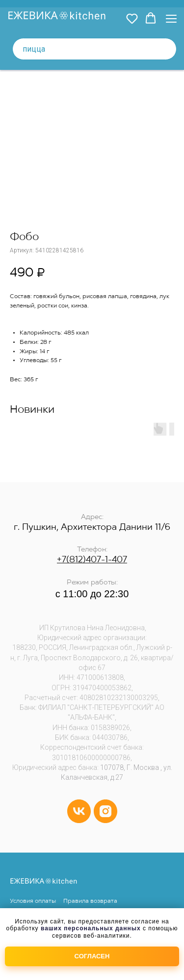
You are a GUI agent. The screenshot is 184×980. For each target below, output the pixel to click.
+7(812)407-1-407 (92, 560)
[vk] (79, 811)
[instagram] (105, 811)
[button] (132, 18)
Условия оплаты (33, 901)
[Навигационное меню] (171, 18)
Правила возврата (90, 901)
